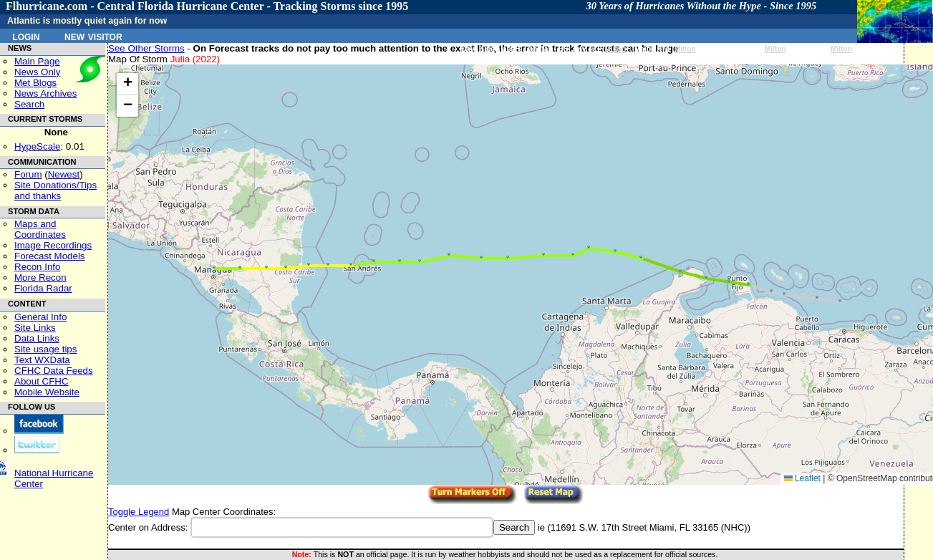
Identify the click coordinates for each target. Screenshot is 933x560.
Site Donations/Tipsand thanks (55, 190)
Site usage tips (45, 349)
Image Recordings (53, 245)
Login (26, 36)
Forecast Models (50, 256)
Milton (615, 49)
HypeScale (37, 146)
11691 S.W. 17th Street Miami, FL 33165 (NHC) (649, 527)
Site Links (35, 328)
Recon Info (37, 267)
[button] (840, 301)
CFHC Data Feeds (54, 371)
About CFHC (42, 381)
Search (29, 104)
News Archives (45, 93)
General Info (40, 317)
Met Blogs (35, 83)
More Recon (40, 277)
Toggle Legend (139, 512)
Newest (64, 174)
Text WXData (42, 360)
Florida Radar (43, 288)
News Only (37, 72)
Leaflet (802, 478)
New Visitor (93, 36)
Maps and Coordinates (40, 229)
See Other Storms (146, 48)
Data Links (37, 338)
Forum (28, 174)
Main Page (37, 61)
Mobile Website (47, 392)
